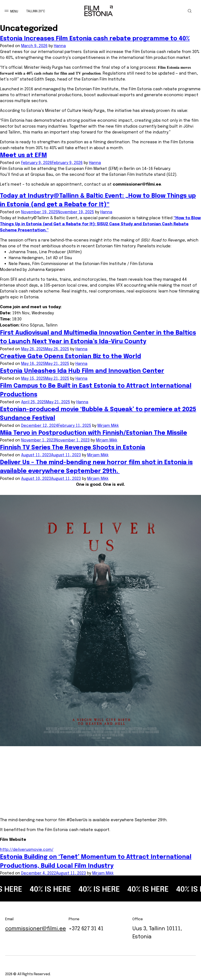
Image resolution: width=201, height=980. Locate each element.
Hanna (60, 45)
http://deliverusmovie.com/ (27, 849)
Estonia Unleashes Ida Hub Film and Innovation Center (82, 370)
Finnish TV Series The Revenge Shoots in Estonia (73, 447)
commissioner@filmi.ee (137, 184)
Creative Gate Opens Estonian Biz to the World (71, 356)
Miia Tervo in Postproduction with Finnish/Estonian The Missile (94, 432)
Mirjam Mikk (108, 425)
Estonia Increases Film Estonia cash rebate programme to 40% (95, 38)
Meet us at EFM (23, 155)
